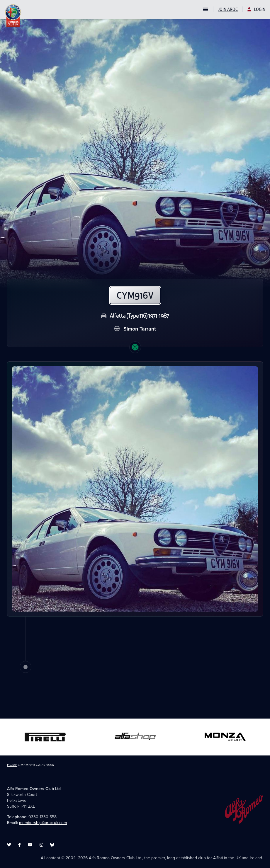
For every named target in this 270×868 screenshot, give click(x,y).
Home (12, 765)
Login (256, 9)
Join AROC (228, 9)
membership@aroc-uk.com (43, 823)
